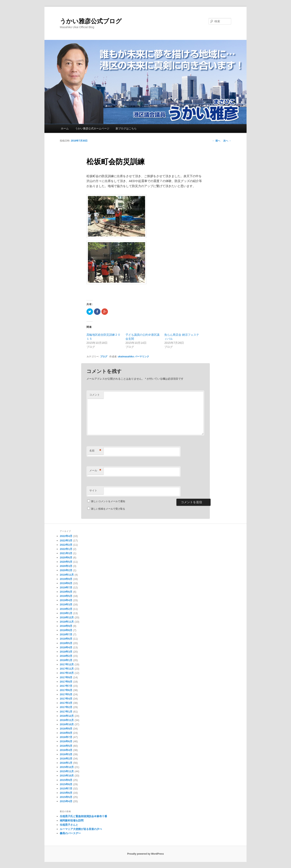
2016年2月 (66, 759)
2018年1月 (66, 660)
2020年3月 (66, 566)
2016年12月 (67, 716)
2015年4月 (66, 801)
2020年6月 (66, 558)
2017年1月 (66, 712)
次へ (227, 141)
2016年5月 (66, 746)
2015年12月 (67, 767)
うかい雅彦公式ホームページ (92, 128)
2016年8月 (66, 733)
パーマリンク (142, 357)
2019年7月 (66, 587)
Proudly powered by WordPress (145, 854)
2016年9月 (66, 729)
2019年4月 (66, 600)
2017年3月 (66, 703)
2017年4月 (66, 699)
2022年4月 (66, 536)
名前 (95, 451)
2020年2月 (66, 570)
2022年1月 (66, 549)
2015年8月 (66, 784)
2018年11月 (67, 622)
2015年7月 (66, 789)
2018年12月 (67, 617)
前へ (216, 141)
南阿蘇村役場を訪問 (72, 821)
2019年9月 (66, 579)
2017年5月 (66, 694)
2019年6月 (66, 592)
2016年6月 (66, 741)
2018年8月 (66, 630)
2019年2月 (66, 609)
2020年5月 (66, 562)
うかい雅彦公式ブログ (91, 21)
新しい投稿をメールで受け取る (108, 509)
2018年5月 (66, 643)
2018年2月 (66, 656)
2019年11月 (67, 575)
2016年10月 (67, 724)
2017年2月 (66, 707)
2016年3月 (66, 754)
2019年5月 (66, 596)
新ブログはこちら (126, 128)
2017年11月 (67, 669)
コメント (95, 395)
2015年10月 (67, 776)
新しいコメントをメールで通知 (108, 501)
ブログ (104, 357)
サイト (93, 490)
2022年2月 (66, 545)
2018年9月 (66, 626)
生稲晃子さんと (69, 825)
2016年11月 (67, 720)
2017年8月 (66, 682)
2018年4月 (66, 647)
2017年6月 (66, 690)
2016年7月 (66, 737)
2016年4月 (66, 750)
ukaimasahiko (126, 357)
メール (95, 471)
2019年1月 (66, 613)
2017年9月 (66, 677)
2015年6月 (66, 793)
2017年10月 (67, 673)
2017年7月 (66, 686)
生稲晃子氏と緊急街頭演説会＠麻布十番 (83, 816)
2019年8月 (66, 583)
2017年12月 (67, 664)
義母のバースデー (70, 833)
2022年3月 (66, 541)
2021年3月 (66, 553)
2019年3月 (66, 604)
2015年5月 (66, 797)
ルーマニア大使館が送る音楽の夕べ (81, 829)
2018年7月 (66, 634)
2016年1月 (66, 763)
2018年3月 (66, 652)
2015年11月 (67, 771)
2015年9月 (66, 780)
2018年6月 (66, 639)
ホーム (65, 128)
